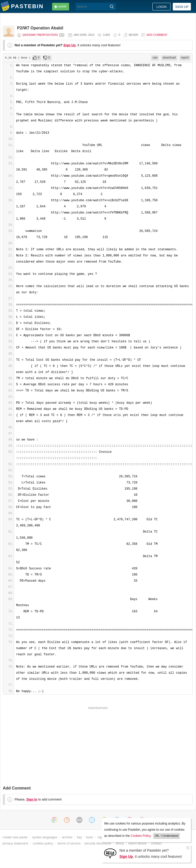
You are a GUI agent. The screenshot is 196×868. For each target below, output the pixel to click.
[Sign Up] (110, 853)
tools (89, 837)
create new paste (15, 837)
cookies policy (43, 843)
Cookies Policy (141, 836)
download (169, 58)
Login (162, 7)
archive (67, 837)
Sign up (182, 7)
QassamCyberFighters (40, 35)
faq (79, 837)
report (185, 58)
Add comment (157, 35)
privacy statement (15, 843)
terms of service (69, 843)
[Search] (112, 7)
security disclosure (98, 843)
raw (155, 58)
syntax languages (45, 837)
